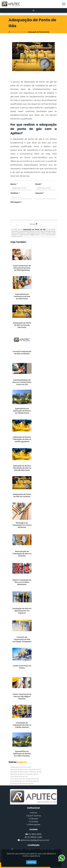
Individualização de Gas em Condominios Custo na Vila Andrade (22, 383)
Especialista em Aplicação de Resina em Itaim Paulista (22, 754)
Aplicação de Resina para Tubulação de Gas (26, 772)
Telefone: (15, 193)
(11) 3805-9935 (35, 834)
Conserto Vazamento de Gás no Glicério (22, 353)
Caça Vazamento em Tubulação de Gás (24, 781)
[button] (64, 4)
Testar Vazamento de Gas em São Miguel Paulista (22, 696)
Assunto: (40, 193)
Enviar (33, 224)
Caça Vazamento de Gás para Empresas (25, 779)
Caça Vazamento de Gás (19, 776)
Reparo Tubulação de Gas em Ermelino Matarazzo (22, 582)
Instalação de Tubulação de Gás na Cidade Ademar (22, 725)
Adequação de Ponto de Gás (21, 767)
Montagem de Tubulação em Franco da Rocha (22, 525)
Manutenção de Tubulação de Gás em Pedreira (22, 554)
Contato (34, 822)
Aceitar (31, 862)
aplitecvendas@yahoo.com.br (35, 840)
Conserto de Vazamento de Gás (22, 783)
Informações (34, 825)
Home (34, 813)
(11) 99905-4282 (35, 837)
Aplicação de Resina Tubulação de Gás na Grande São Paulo (22, 468)
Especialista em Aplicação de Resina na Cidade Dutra (22, 411)
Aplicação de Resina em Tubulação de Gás (26, 769)
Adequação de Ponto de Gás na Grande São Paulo (22, 325)
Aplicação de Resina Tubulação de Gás (24, 774)
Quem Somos (34, 816)
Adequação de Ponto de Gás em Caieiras (22, 495)
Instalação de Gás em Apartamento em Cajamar (22, 611)
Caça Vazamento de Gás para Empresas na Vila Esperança (22, 268)
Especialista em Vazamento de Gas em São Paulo (22, 296)
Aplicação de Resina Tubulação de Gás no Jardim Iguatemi (22, 439)
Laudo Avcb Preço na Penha (22, 667)
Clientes (34, 819)
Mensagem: (16, 202)
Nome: (14, 184)
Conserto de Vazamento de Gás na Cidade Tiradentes (22, 639)
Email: (39, 184)
